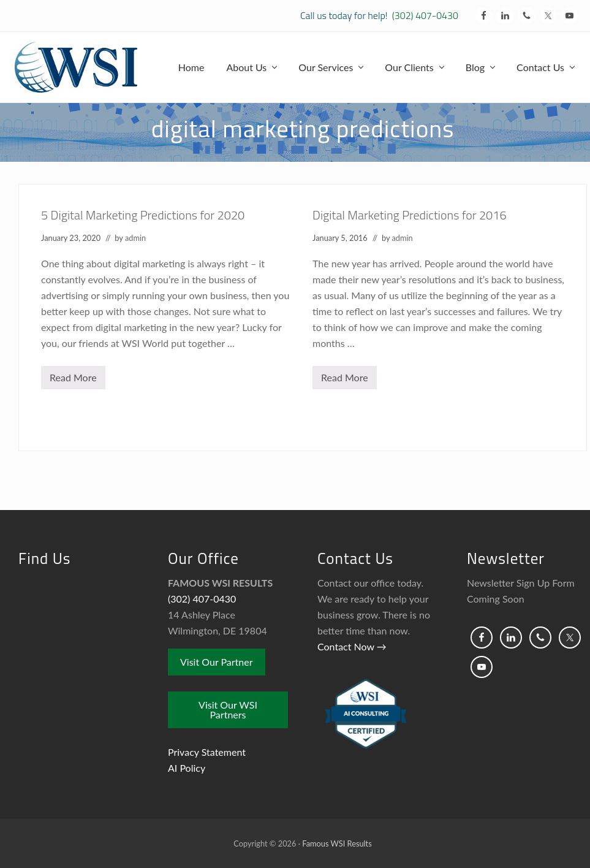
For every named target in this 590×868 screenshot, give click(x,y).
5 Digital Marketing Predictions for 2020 (143, 215)
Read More (73, 380)
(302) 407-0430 (425, 15)
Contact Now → (352, 646)
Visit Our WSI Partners (228, 710)
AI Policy (187, 768)
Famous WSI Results (337, 843)
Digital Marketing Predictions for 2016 (410, 215)
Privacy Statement (207, 752)
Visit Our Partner (217, 662)
